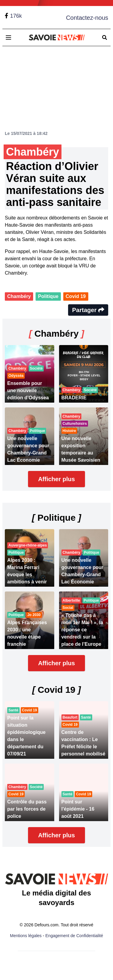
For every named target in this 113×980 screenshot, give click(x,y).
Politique (48, 296)
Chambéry (19, 296)
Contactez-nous (87, 18)
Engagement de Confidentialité (74, 936)
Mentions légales (26, 936)
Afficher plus (56, 479)
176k (16, 16)
